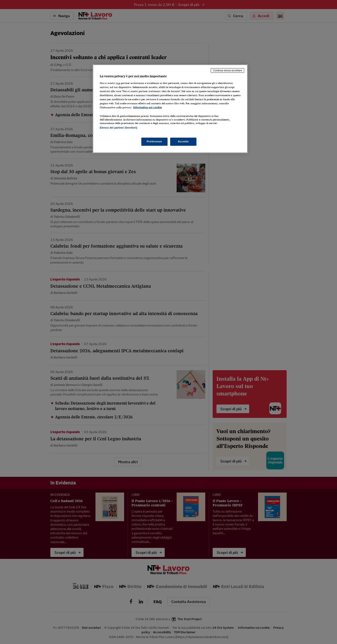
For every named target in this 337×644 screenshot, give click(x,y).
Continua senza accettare (227, 70)
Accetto (183, 141)
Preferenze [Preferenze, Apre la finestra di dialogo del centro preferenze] (154, 141)
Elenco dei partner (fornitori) (118, 128)
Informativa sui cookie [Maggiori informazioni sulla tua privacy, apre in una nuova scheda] (147, 107)
